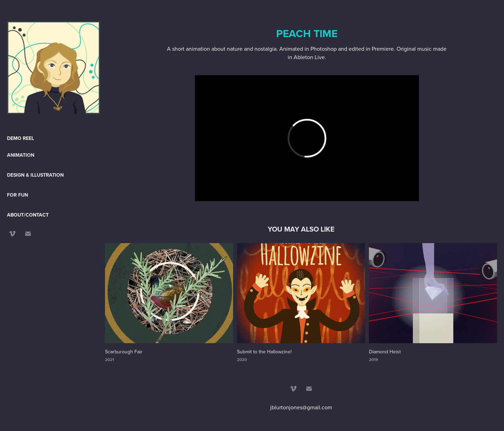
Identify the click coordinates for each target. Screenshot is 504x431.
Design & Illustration (35, 175)
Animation (21, 155)
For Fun (17, 195)
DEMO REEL (20, 138)
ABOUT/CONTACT (28, 215)
